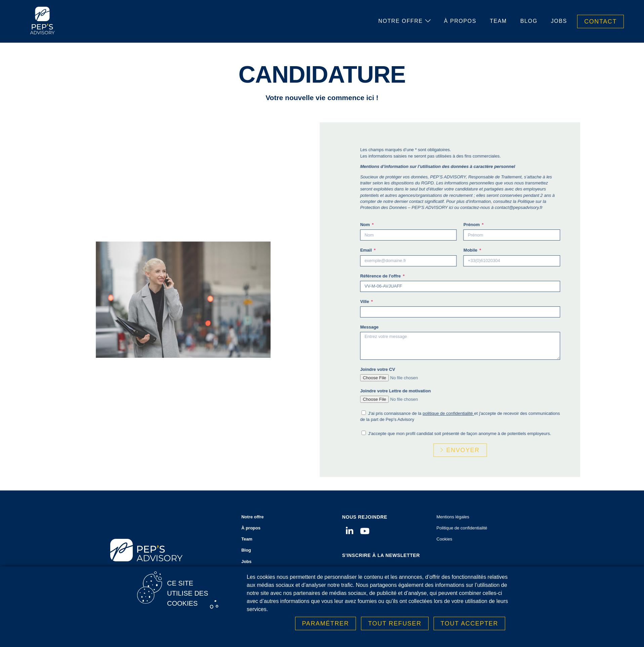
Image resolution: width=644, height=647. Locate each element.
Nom (401, 225)
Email (402, 250)
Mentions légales (453, 517)
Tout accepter (469, 627)
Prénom (508, 225)
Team (498, 21)
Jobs (559, 21)
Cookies (445, 539)
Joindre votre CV (413, 369)
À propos (460, 21)
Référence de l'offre (416, 276)
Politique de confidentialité (462, 528)
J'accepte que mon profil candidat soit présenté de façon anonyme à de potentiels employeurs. (495, 434)
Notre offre (405, 21)
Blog (529, 21)
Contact (600, 21)
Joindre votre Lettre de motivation (431, 391)
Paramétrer (326, 627)
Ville (400, 301)
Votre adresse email (363, 568)
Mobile (506, 250)
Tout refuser (395, 627)
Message (405, 327)
